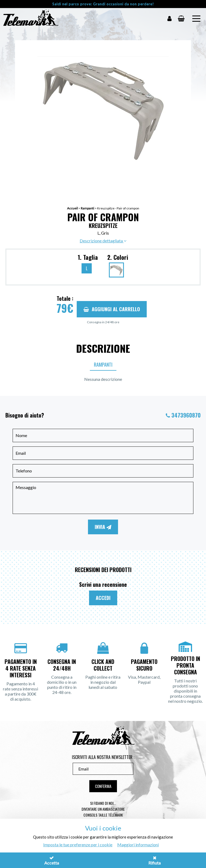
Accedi (103, 598)
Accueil (72, 208)
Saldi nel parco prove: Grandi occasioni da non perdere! (103, 4)
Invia (103, 527)
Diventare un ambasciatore (103, 809)
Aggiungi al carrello (112, 309)
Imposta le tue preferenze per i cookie (78, 845)
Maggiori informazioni (138, 845)
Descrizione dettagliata (103, 241)
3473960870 (186, 415)
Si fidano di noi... (103, 803)
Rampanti (87, 208)
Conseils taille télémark (103, 815)
